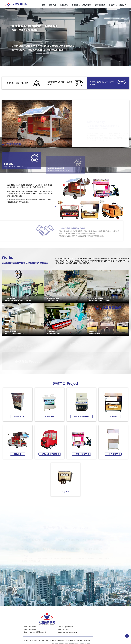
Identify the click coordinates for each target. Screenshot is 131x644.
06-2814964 (56, 621)
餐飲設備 (75, 5)
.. (71, 641)
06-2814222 (56, 619)
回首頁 (49, 632)
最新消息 (112, 5)
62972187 (89, 621)
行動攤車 (89, 636)
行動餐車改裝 (83, 636)
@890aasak (92, 619)
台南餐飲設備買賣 (63, 636)
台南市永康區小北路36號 (61, 624)
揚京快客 (59, 641)
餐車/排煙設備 (100, 5)
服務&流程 (64, 5)
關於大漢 (53, 5)
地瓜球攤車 (87, 5)
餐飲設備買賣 (55, 636)
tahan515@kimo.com (93, 624)
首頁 (44, 5)
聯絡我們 (123, 5)
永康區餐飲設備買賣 (74, 636)
